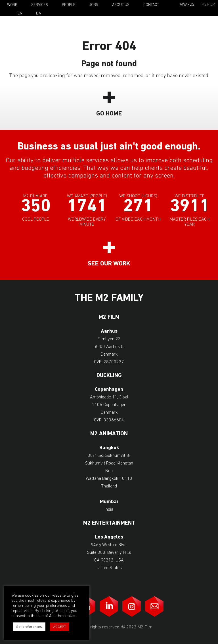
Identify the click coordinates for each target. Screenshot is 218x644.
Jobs (94, 5)
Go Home (109, 114)
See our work (109, 264)
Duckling (109, 376)
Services (40, 5)
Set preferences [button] (29, 627)
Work (12, 5)
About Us (121, 5)
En (20, 14)
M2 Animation (109, 434)
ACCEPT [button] (59, 627)
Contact (151, 5)
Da (38, 14)
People (69, 5)
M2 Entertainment (109, 523)
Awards (187, 5)
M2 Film (208, 5)
